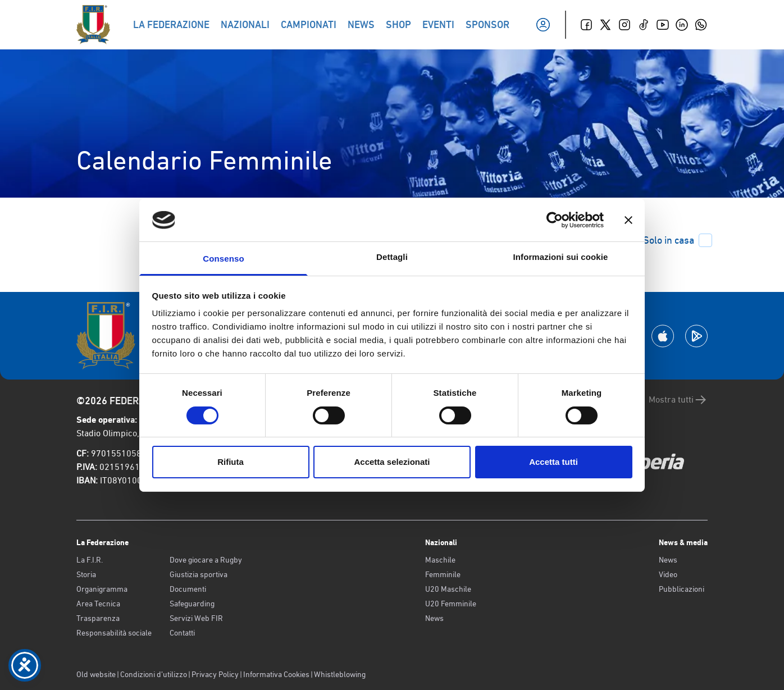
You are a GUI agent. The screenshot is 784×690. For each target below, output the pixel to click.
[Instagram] (625, 25)
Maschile (440, 560)
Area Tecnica (98, 604)
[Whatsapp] (701, 25)
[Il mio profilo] (543, 25)
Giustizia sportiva (199, 574)
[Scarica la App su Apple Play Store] (663, 336)
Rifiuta (231, 462)
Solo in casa (678, 240)
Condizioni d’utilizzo (154, 674)
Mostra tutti (678, 400)
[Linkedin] (682, 25)
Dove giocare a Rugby (206, 560)
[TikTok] (644, 25)
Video (668, 574)
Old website (96, 674)
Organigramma (102, 589)
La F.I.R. (90, 560)
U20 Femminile (451, 604)
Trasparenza (98, 618)
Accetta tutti (553, 462)
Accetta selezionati (392, 462)
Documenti (188, 589)
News (434, 618)
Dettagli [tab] (392, 257)
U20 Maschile (448, 589)
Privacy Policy (215, 674)
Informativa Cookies (276, 674)
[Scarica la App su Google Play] (696, 336)
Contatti (182, 633)
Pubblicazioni (682, 589)
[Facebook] (586, 25)
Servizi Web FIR (196, 618)
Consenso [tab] (223, 259)
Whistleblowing (340, 674)
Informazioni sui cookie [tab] (561, 257)
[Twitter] (605, 25)
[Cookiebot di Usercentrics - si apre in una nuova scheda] (555, 220)
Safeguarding (192, 604)
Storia (86, 574)
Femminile (443, 574)
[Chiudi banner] (628, 220)
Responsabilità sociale (114, 633)
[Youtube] (663, 25)
